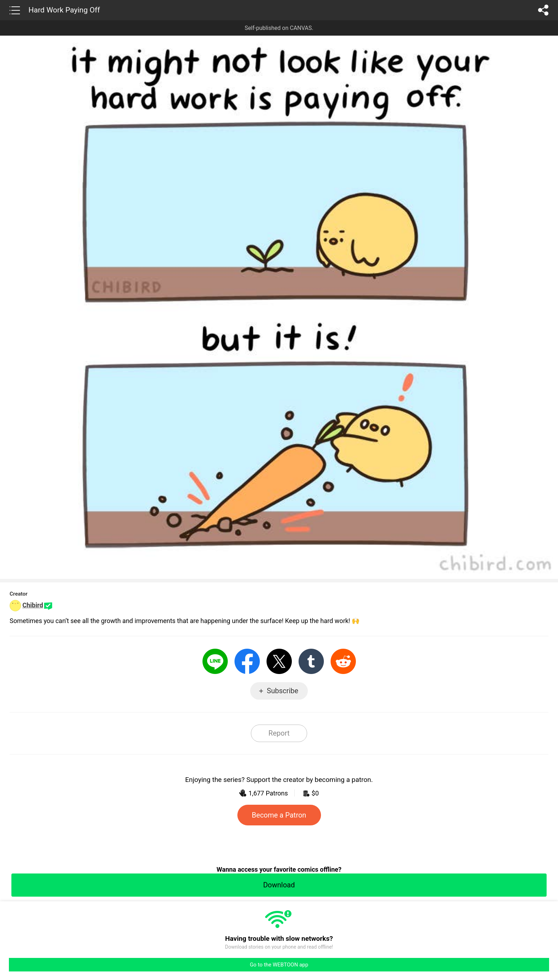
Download (279, 885)
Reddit (343, 661)
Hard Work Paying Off (64, 10)
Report (279, 733)
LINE (215, 661)
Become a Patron (279, 815)
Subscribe (283, 691)
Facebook (247, 661)
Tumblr (311, 661)
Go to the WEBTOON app (279, 965)
